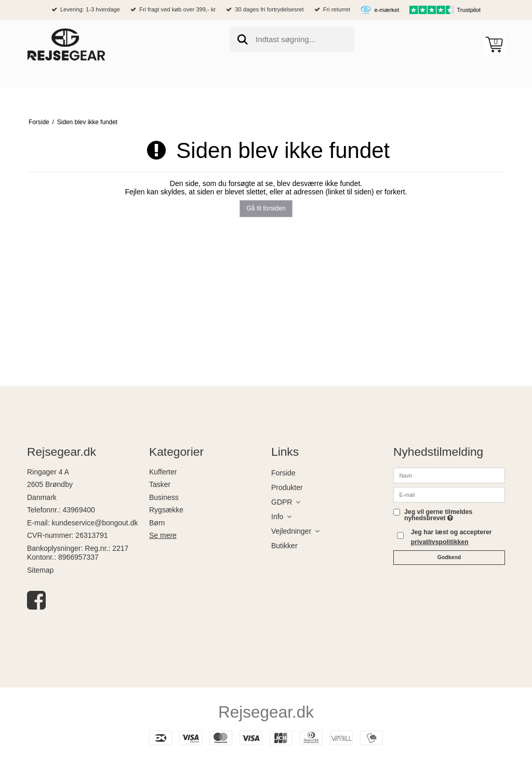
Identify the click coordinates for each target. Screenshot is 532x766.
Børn (157, 523)
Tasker (160, 484)
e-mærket (387, 10)
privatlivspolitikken (440, 542)
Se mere (163, 535)
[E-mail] (449, 494)
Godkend (449, 557)
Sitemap (40, 570)
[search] (292, 39)
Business (164, 497)
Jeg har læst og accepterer (451, 537)
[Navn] (449, 474)
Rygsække (166, 510)
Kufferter (163, 472)
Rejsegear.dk (266, 712)
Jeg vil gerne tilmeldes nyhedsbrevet (438, 515)
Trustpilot (469, 10)
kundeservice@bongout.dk (95, 523)
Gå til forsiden (266, 208)
